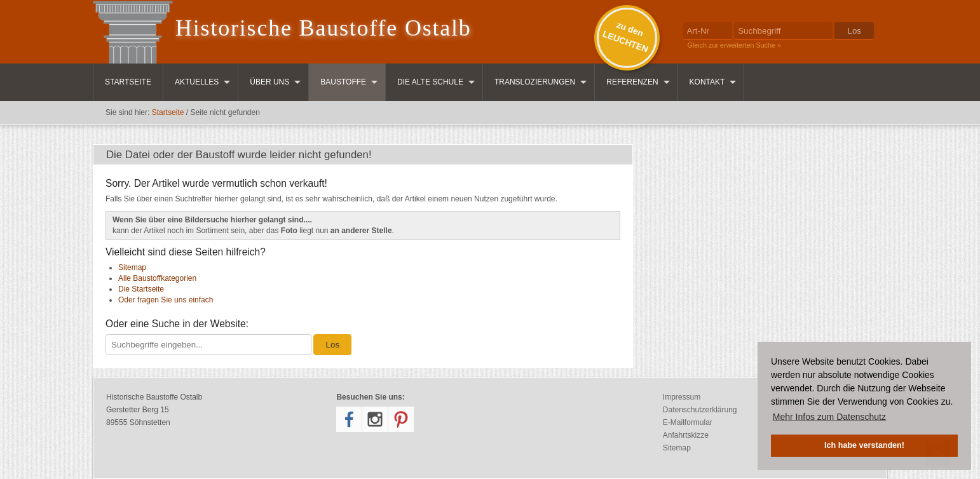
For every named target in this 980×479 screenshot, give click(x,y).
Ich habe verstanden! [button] (864, 445)
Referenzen (632, 82)
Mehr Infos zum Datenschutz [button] (829, 417)
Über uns (269, 82)
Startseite (128, 82)
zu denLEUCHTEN (625, 37)
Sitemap (132, 267)
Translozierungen (535, 82)
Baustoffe (343, 82)
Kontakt (707, 82)
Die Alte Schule (430, 82)
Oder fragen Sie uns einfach (166, 300)
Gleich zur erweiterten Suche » (735, 45)
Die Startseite (141, 289)
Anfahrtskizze (686, 435)
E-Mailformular (688, 422)
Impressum (682, 397)
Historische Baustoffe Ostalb (323, 28)
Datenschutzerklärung (700, 410)
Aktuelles (197, 82)
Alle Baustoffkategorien (157, 278)
